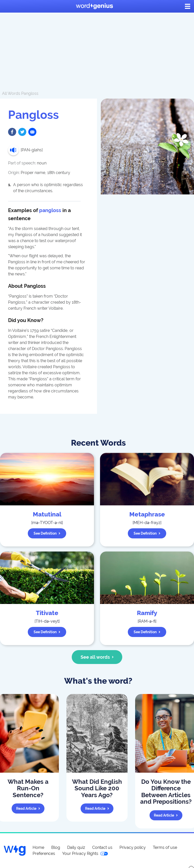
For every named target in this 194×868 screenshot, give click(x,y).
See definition (47, 533)
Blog (56, 847)
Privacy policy (133, 847)
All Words (11, 93)
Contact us (102, 847)
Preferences (44, 853)
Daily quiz (76, 847)
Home (38, 847)
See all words (97, 657)
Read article (28, 808)
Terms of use (165, 847)
